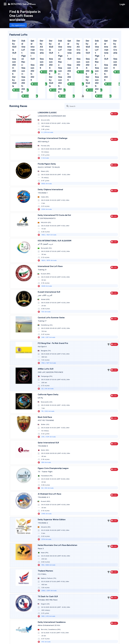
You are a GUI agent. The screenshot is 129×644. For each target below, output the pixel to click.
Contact (19, 633)
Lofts (4, 626)
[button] (5, 4)
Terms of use (7, 633)
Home (4, 622)
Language (113, 638)
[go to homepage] (22, 4)
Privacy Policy (30, 633)
